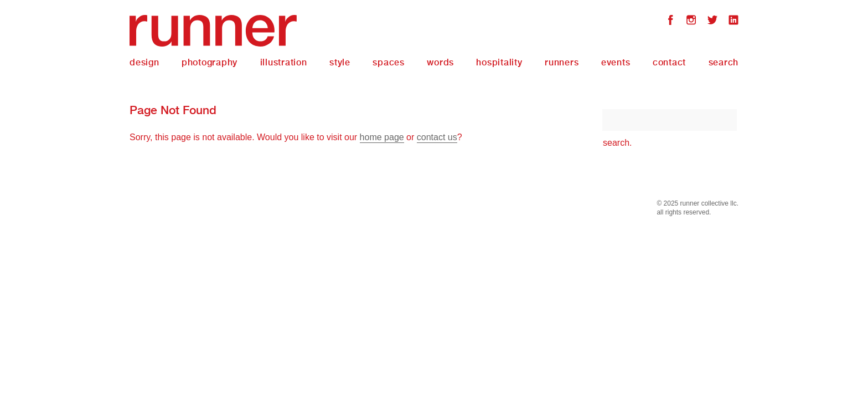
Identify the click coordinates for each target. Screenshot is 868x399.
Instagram (691, 21)
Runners (562, 62)
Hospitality (499, 62)
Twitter (712, 21)
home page (382, 137)
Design (144, 62)
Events (616, 62)
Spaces (389, 62)
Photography (210, 62)
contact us (437, 137)
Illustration (284, 62)
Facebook (670, 21)
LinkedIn (733, 21)
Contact (669, 62)
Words (440, 62)
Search (724, 62)
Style (340, 62)
